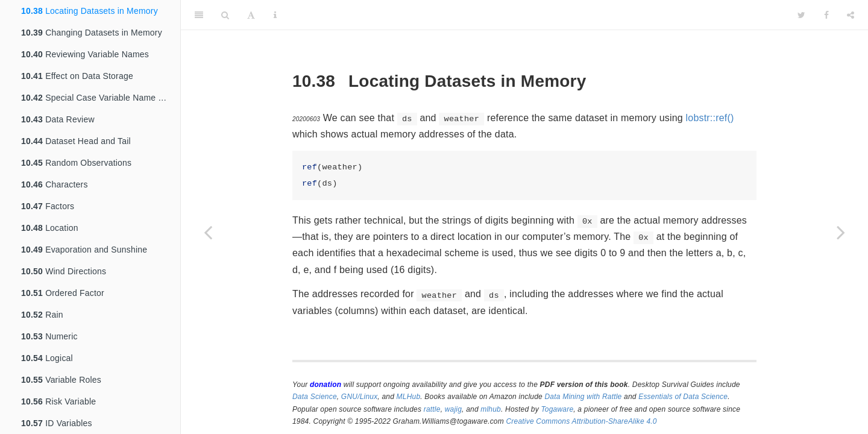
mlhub (491, 409)
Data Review (58, 119)
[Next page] (841, 232)
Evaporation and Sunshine (84, 250)
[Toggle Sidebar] (199, 15)
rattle (432, 409)
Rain (42, 315)
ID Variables (57, 423)
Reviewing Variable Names (85, 54)
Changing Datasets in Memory (92, 33)
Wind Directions (64, 271)
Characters (55, 184)
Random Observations (76, 163)
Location (50, 228)
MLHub (409, 397)
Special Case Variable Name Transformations (101, 98)
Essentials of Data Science (683, 397)
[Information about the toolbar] (275, 15)
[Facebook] (826, 15)
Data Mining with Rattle (583, 397)
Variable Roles (61, 380)
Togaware (557, 409)
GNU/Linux (360, 397)
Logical (47, 358)
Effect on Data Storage (77, 76)
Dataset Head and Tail (76, 141)
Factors (48, 206)
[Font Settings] (251, 15)
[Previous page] (208, 232)
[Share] (851, 15)
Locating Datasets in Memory (90, 11)
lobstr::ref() (710, 118)
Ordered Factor (63, 293)
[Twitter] (801, 15)
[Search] (225, 15)
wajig (453, 409)
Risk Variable (58, 401)
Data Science (315, 397)
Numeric (49, 336)
